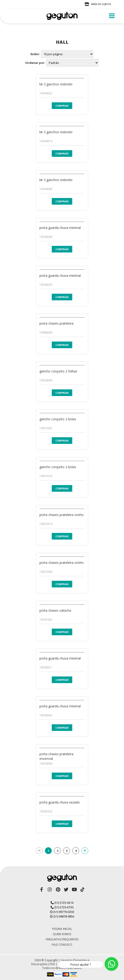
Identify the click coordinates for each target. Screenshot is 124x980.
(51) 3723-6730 (62, 907)
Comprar (62, 106)
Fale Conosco (62, 945)
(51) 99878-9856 (62, 916)
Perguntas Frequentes (62, 939)
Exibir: (35, 54)
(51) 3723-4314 (62, 903)
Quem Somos (62, 934)
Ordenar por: (35, 63)
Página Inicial (62, 929)
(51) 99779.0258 (62, 912)
